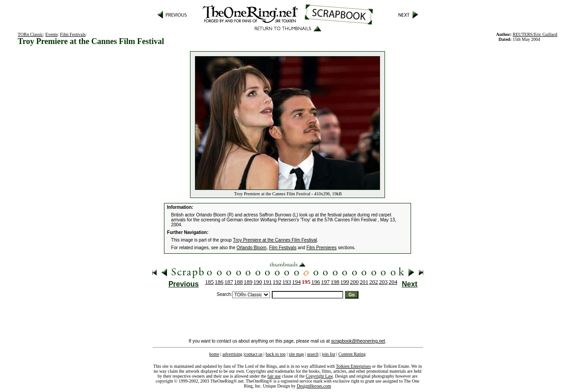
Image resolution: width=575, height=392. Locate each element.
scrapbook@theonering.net (358, 341)
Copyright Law (319, 376)
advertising (232, 354)
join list (328, 354)
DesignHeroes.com (314, 386)
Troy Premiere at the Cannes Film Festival (275, 240)
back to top (275, 354)
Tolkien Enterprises (354, 366)
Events (51, 34)
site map (296, 354)
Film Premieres (321, 248)
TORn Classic (31, 34)
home (214, 354)
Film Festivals (73, 34)
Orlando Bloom (252, 248)
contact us (253, 354)
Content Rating (352, 354)
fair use (274, 376)
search (313, 354)
